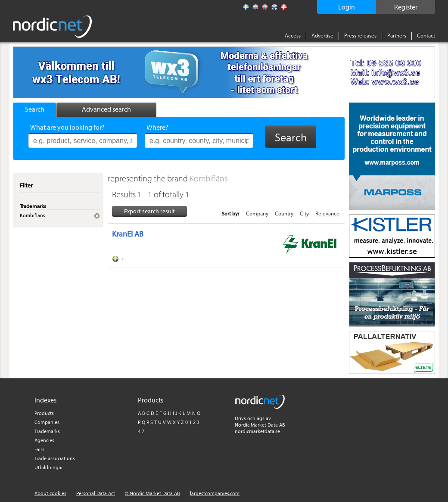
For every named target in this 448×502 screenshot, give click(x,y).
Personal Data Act (96, 493)
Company (257, 213)
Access (293, 35)
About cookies (50, 493)
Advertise (322, 35)
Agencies (44, 440)
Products (44, 413)
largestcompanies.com (215, 493)
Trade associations (55, 458)
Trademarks (47, 431)
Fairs (39, 449)
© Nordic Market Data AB (152, 493)
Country (284, 213)
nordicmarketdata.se (257, 431)
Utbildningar (49, 467)
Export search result (149, 211)
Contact (426, 35)
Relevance (327, 213)
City (304, 213)
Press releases (360, 35)
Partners (397, 35)
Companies (47, 422)
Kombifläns (208, 178)
